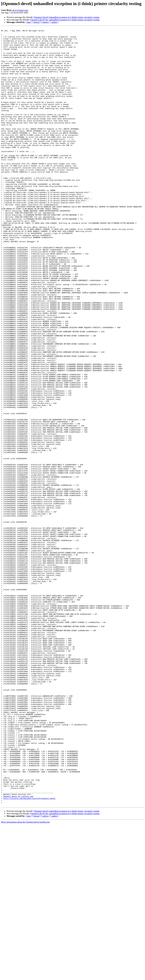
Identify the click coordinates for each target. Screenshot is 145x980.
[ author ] (54, 22)
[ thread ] (37, 22)
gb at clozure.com (20, 10)
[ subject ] (45, 22)
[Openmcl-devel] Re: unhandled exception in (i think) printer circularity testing (65, 20)
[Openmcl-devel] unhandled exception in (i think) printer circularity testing (66, 17)
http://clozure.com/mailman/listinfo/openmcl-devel (29, 953)
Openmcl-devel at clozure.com (18, 950)
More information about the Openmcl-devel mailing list (25, 978)
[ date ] (29, 22)
